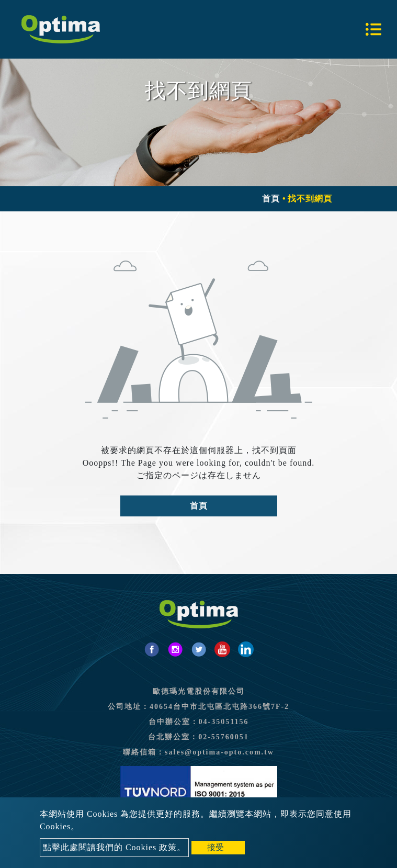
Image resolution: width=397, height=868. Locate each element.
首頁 (271, 199)
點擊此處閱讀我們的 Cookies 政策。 (114, 847)
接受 (215, 847)
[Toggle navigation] (373, 29)
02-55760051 (224, 737)
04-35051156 (224, 722)
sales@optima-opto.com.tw (219, 752)
